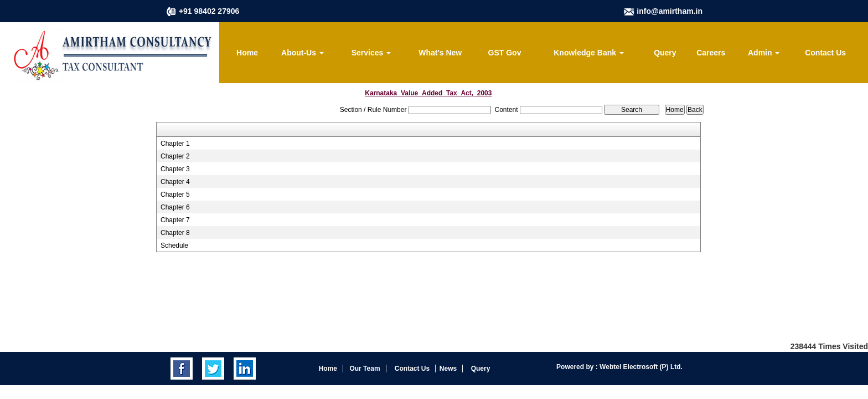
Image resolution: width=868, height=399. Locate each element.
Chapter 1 (175, 144)
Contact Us (825, 53)
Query (665, 53)
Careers (711, 53)
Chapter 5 (175, 195)
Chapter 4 (175, 182)
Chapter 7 (175, 220)
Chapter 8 (175, 233)
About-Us (303, 53)
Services (371, 53)
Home (247, 53)
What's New (440, 53)
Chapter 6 (175, 207)
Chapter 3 (175, 169)
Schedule (174, 245)
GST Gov (505, 53)
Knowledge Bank (589, 53)
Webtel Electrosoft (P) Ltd (639, 367)
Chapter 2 (175, 156)
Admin (764, 53)
